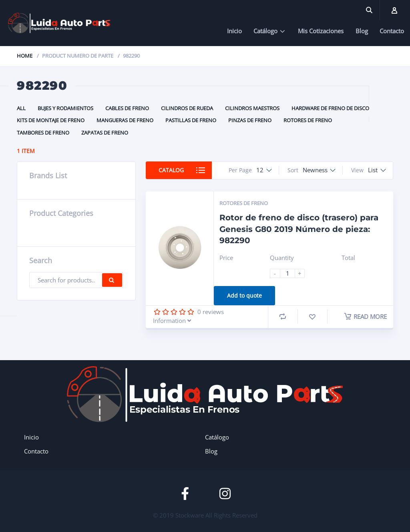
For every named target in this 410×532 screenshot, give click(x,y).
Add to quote (244, 295)
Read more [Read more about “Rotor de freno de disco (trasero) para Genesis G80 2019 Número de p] (366, 316)
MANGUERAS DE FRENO (125, 120)
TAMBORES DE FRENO (43, 133)
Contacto (392, 31)
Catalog (172, 170)
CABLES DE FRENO (127, 108)
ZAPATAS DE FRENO (105, 133)
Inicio (234, 31)
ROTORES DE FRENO (308, 120)
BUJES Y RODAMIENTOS (65, 108)
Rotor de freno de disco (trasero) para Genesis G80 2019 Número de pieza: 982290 (299, 229)
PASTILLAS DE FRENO (191, 120)
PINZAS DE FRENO (250, 120)
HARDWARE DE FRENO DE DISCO (330, 108)
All (21, 108)
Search (112, 280)
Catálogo (265, 31)
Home (25, 56)
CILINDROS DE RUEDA (187, 108)
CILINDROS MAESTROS (252, 108)
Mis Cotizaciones (321, 31)
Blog (362, 31)
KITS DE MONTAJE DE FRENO (51, 120)
